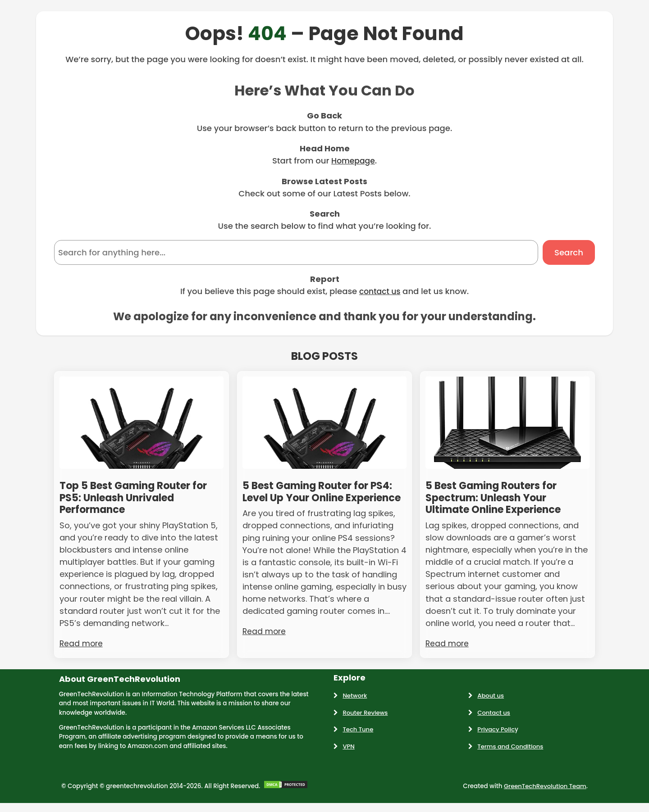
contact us (380, 291)
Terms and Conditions (511, 749)
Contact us (494, 715)
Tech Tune (358, 732)
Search (569, 252)
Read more (82, 646)
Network (355, 698)
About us (491, 698)
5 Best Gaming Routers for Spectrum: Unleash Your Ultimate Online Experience (501, 499)
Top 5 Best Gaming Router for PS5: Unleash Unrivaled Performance (140, 499)
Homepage (353, 161)
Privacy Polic (496, 732)
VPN (349, 749)
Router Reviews (366, 715)
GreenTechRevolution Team (544, 788)
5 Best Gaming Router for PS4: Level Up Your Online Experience (312, 499)
